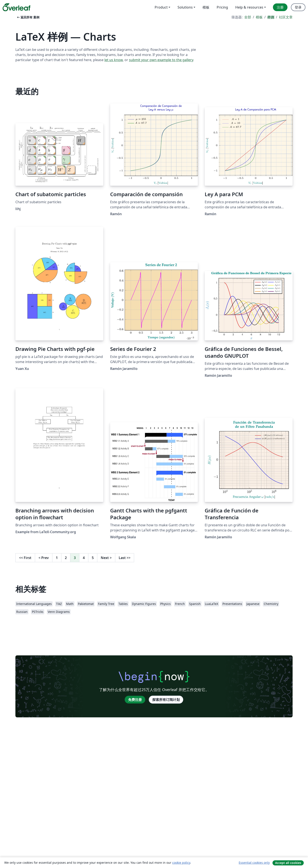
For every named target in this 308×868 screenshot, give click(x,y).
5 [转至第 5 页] (93, 558)
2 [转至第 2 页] (66, 558)
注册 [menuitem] (280, 7)
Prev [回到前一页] (44, 558)
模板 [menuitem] (206, 7)
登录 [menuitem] (298, 7)
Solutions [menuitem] (185, 7)
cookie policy (181, 863)
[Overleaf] (16, 7)
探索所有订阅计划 (166, 700)
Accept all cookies (288, 863)
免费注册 (135, 700)
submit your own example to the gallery (161, 60)
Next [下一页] (106, 558)
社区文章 (286, 17)
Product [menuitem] (161, 7)
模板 (259, 17)
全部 (248, 17)
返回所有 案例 (28, 17)
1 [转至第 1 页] (57, 558)
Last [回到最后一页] (125, 558)
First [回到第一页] (25, 558)
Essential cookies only (254, 863)
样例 (271, 17)
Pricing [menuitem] (222, 7)
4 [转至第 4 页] (84, 558)
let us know (114, 60)
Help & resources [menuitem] (249, 7)
